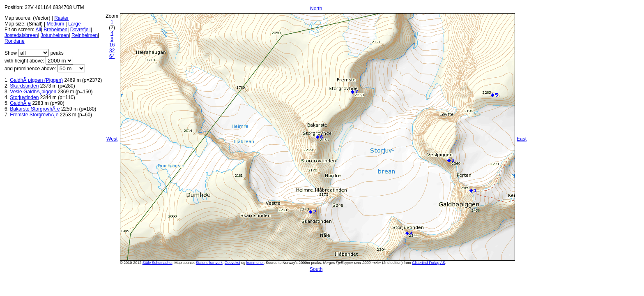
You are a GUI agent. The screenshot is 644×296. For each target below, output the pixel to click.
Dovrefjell (80, 30)
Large (75, 24)
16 (112, 45)
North (316, 9)
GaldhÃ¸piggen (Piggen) (36, 80)
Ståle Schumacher (158, 263)
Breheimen (55, 30)
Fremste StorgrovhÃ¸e (34, 115)
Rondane (15, 41)
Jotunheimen (55, 35)
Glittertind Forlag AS (429, 263)
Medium (55, 24)
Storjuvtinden (24, 97)
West (112, 139)
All (38, 30)
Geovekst (232, 263)
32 (112, 51)
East (522, 139)
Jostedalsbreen (21, 35)
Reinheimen (85, 35)
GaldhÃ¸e (20, 103)
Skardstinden (24, 86)
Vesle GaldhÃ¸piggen (33, 92)
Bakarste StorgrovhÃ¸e (35, 109)
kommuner (255, 263)
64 (112, 56)
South (316, 269)
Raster (61, 18)
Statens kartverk (209, 263)
